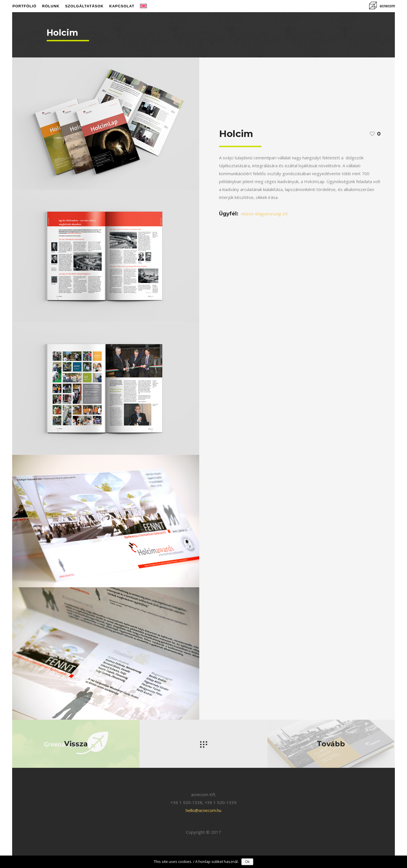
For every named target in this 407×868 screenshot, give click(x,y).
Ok (247, 862)
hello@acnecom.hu (203, 810)
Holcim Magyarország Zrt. (265, 214)
